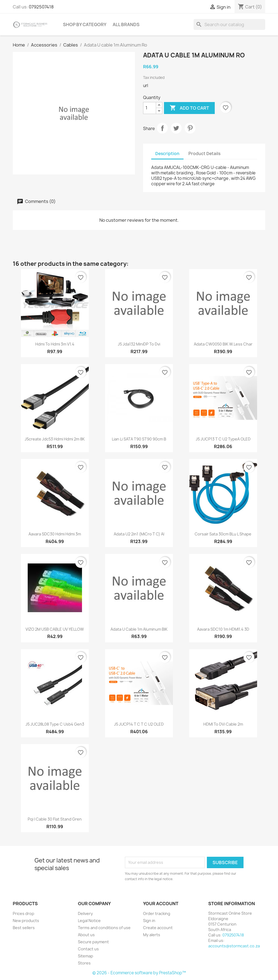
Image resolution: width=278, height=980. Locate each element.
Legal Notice (89, 921)
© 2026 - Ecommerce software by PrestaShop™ (139, 973)
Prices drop (23, 913)
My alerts (152, 935)
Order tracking (157, 913)
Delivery (85, 913)
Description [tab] (167, 154)
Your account (161, 904)
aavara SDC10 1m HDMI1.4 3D (223, 629)
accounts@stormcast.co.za (234, 946)
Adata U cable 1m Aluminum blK (139, 629)
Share (162, 128)
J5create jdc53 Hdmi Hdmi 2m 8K (55, 439)
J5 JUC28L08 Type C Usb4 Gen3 (55, 724)
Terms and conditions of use (104, 928)
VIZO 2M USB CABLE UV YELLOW (55, 629)
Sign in (149, 921)
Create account (158, 928)
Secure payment (93, 942)
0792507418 (41, 7)
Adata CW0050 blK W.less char (223, 344)
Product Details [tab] (204, 154)
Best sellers (24, 928)
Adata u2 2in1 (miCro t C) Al (139, 534)
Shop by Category (85, 24)
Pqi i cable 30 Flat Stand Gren (55, 819)
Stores (84, 963)
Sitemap (86, 956)
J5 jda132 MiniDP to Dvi (139, 344)
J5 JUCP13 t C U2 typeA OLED (223, 439)
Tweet (176, 128)
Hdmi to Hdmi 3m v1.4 (55, 344)
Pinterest (190, 128)
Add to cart (189, 108)
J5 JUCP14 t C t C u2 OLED (139, 724)
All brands (126, 24)
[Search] (229, 24)
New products (26, 921)
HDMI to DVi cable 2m (223, 724)
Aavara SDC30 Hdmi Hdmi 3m (55, 534)
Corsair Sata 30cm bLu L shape (223, 534)
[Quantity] (150, 108)
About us (86, 935)
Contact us (88, 949)
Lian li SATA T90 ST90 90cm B (139, 439)
